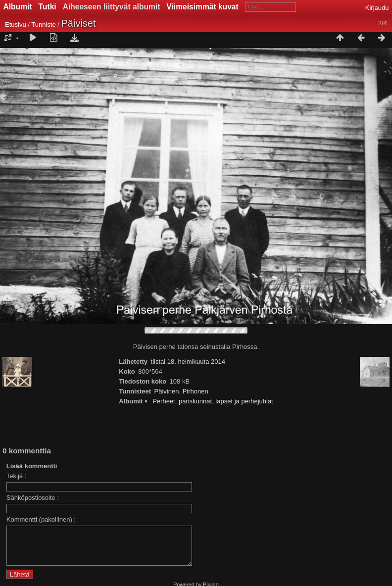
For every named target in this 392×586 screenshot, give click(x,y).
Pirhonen (196, 391)
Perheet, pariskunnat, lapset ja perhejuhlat (213, 401)
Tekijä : (16, 476)
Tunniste (43, 24)
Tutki (48, 7)
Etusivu (16, 24)
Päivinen (167, 391)
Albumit (18, 7)
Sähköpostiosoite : (33, 498)
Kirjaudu (377, 8)
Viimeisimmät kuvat (202, 7)
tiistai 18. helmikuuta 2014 (188, 362)
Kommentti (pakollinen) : (41, 519)
